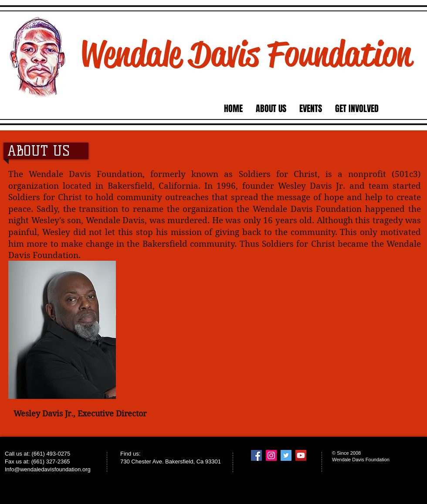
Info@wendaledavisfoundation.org (48, 469)
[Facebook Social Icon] (256, 455)
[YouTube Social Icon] (301, 455)
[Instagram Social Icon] (271, 455)
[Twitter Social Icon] (286, 455)
